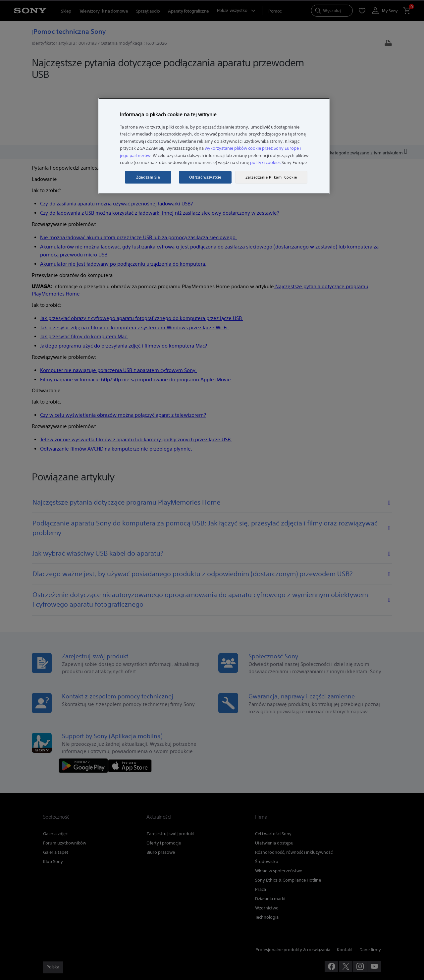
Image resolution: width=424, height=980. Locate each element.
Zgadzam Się (148, 177)
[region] (214, 146)
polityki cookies (265, 163)
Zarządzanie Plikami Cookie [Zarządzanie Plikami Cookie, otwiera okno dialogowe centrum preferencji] (271, 177)
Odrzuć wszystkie (205, 177)
